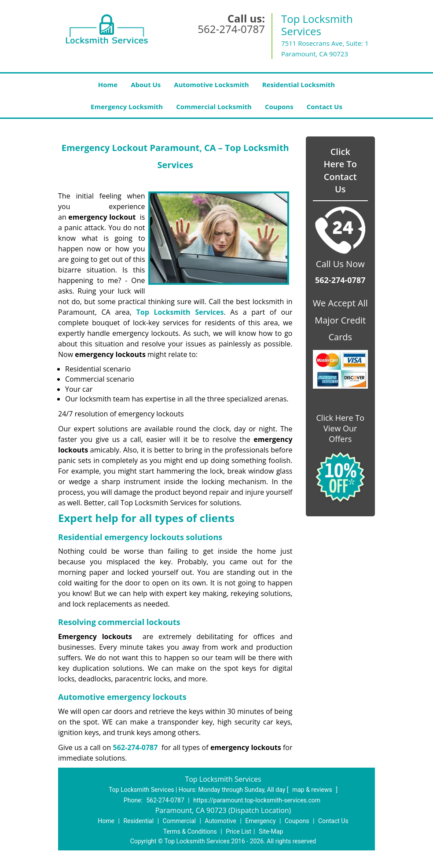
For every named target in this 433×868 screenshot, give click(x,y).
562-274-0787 (231, 29)
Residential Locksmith (299, 85)
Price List (239, 831)
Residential (138, 821)
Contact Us (325, 107)
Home (108, 85)
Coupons (279, 107)
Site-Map (271, 831)
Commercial (179, 821)
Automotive (220, 821)
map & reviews (313, 790)
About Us (146, 85)
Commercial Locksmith (214, 107)
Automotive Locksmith (211, 85)
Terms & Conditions (190, 831)
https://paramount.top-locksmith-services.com (257, 800)
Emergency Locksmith (127, 107)
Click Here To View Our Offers (340, 428)
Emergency (260, 821)
